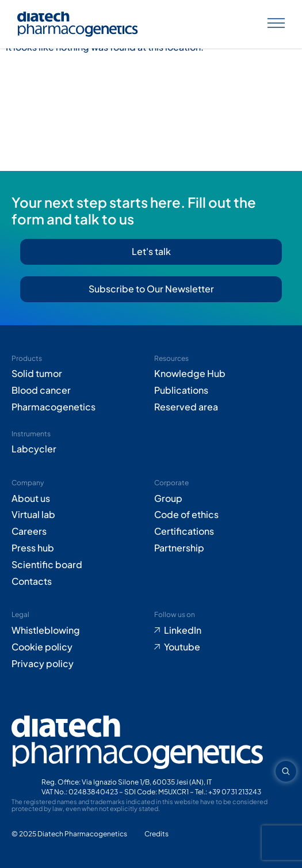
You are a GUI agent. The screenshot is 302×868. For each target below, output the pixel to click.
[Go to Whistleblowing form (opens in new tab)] (80, 631)
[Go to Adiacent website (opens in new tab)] (156, 834)
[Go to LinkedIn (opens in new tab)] (223, 631)
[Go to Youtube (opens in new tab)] (223, 647)
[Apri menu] (276, 24)
